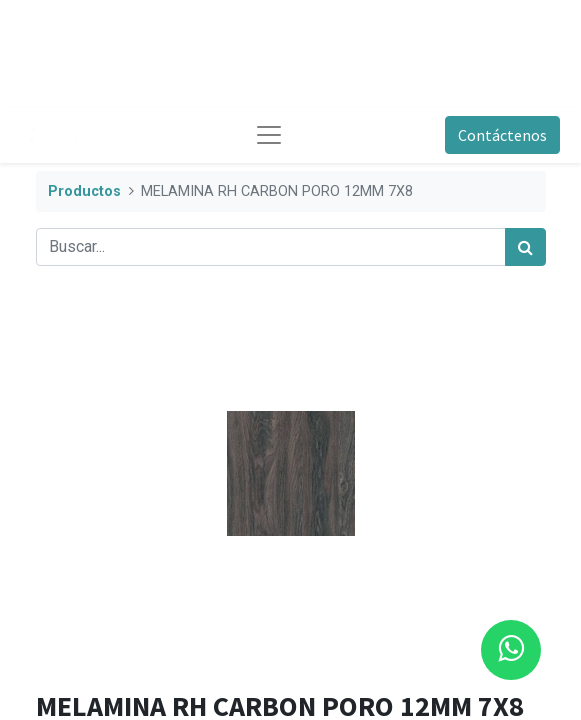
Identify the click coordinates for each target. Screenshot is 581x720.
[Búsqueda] (525, 247)
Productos (84, 191)
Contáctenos (502, 135)
